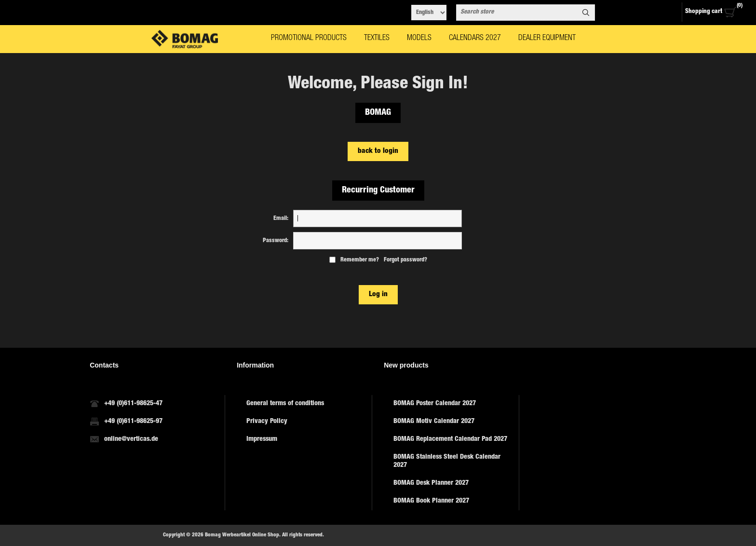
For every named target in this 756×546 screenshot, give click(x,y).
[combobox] (517, 13)
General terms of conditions (285, 404)
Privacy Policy (267, 422)
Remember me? (360, 260)
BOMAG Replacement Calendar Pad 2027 (450, 439)
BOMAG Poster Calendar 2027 (435, 404)
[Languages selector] (429, 13)
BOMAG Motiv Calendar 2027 (434, 422)
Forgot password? (405, 260)
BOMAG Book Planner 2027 (431, 501)
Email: (281, 218)
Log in (378, 294)
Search (586, 13)
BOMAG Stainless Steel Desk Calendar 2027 (447, 461)
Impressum (262, 439)
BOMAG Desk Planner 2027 (431, 483)
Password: (276, 241)
